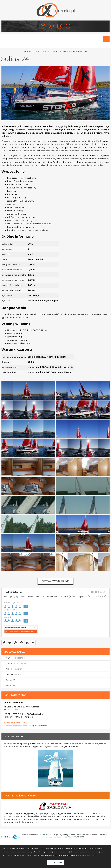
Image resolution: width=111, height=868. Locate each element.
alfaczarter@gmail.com (16, 726)
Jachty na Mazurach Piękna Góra (70, 52)
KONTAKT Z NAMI (16, 695)
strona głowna (32, 52)
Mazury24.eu (47, 835)
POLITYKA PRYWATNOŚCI (74, 837)
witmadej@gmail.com (15, 723)
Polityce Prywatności (87, 855)
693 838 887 (14, 710)
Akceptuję (56, 863)
